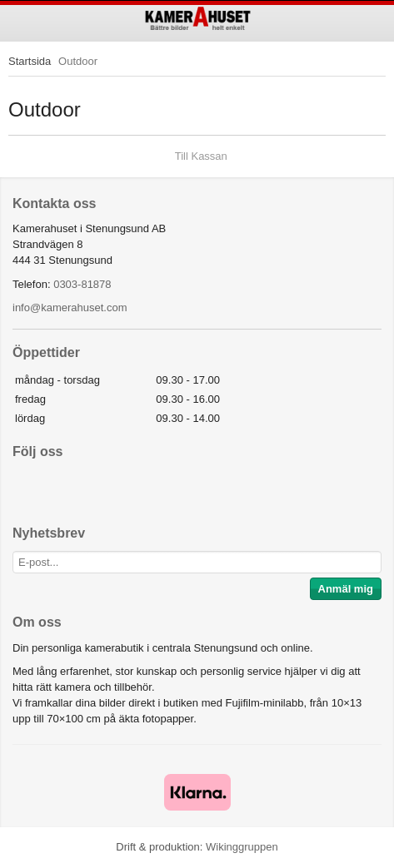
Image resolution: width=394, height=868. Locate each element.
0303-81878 (82, 284)
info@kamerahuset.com (70, 308)
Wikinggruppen (242, 847)
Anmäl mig (346, 589)
